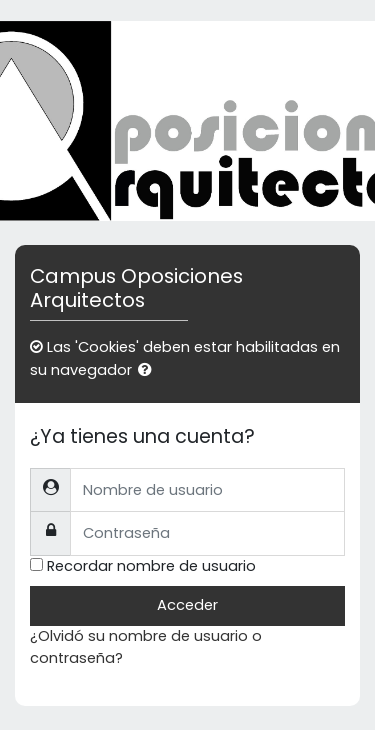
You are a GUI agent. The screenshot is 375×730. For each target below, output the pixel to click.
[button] (149, 371)
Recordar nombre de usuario (151, 566)
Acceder (187, 605)
